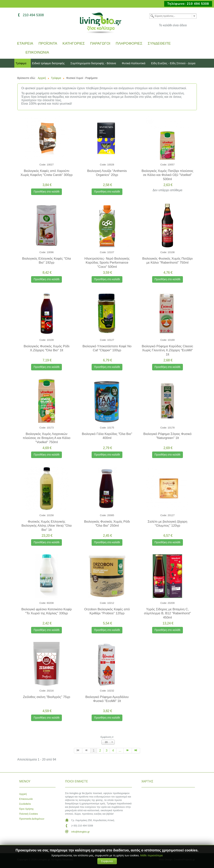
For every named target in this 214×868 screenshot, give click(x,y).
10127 (111, 340)
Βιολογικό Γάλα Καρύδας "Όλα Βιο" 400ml (107, 436)
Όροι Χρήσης (27, 809)
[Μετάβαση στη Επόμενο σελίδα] (128, 751)
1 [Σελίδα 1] (94, 750)
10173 (50, 428)
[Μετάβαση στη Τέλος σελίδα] (136, 751)
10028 (111, 165)
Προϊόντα (48, 44)
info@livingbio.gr (81, 832)
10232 (111, 691)
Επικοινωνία (37, 53)
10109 (50, 340)
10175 (111, 428)
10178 (171, 428)
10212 (111, 603)
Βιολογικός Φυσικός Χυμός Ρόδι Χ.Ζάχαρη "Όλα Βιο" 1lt (47, 348)
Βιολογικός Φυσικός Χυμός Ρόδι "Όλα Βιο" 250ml (107, 524)
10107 (111, 252)
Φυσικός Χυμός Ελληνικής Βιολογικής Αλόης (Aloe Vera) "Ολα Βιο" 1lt (47, 526)
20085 (111, 515)
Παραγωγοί (100, 44)
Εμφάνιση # (107, 737)
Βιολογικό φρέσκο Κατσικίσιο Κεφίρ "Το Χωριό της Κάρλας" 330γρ (47, 611)
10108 (171, 252)
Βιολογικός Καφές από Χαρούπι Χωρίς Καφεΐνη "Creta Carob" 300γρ (46, 173)
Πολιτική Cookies (29, 814)
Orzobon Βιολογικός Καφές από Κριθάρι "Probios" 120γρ (107, 611)
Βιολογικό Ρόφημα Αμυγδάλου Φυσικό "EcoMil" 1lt (107, 699)
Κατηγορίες (74, 44)
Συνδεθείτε (159, 44)
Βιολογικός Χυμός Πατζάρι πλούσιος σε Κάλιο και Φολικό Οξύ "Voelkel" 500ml (168, 175)
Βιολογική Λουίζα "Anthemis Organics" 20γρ (107, 173)
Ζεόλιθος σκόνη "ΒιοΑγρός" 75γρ (46, 697)
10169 (171, 340)
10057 (171, 165)
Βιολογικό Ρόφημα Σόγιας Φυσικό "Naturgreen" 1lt (167, 436)
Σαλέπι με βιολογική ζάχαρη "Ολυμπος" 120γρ (167, 524)
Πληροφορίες (129, 44)
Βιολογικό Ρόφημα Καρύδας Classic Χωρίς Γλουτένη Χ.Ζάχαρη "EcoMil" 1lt (168, 350)
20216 (50, 691)
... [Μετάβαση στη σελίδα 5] (120, 750)
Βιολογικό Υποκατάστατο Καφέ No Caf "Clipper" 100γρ (107, 348)
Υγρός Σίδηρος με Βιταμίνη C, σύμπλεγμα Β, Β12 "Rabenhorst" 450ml (167, 613)
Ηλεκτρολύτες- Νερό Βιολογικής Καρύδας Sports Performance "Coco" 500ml (107, 263)
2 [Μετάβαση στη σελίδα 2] (100, 750)
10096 (50, 252)
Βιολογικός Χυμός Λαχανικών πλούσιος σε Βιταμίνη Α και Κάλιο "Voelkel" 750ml (46, 438)
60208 (50, 603)
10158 (50, 515)
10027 (50, 165)
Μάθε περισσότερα (151, 855)
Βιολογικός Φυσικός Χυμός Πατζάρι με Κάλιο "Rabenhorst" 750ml (167, 261)
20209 (171, 603)
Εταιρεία (25, 44)
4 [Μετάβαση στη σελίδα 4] (113, 750)
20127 (171, 515)
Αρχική (23, 794)
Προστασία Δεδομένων (32, 819)
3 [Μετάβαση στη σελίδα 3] (107, 750)
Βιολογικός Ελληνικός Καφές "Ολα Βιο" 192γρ (46, 261)
